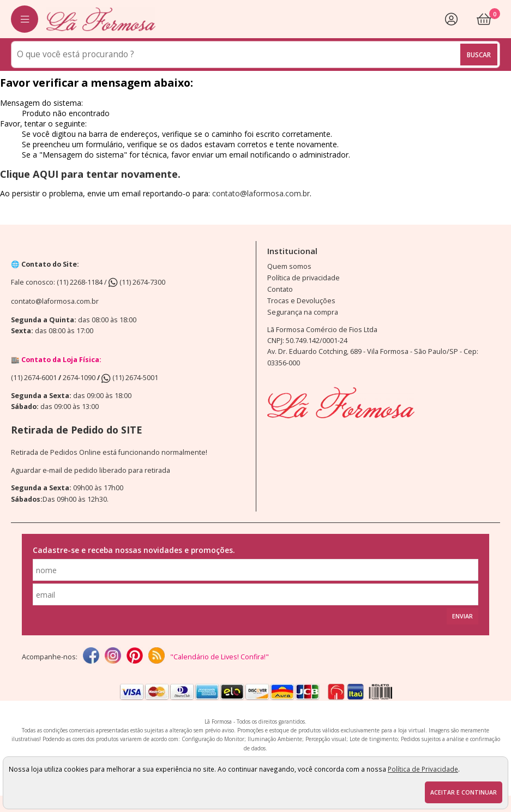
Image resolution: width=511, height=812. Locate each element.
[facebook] (91, 657)
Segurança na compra (303, 312)
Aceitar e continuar (464, 792)
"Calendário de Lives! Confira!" (220, 657)
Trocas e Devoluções (301, 301)
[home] (101, 19)
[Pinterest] (135, 657)
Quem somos (289, 266)
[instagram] (113, 657)
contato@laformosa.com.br (261, 193)
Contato (280, 289)
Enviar (462, 616)
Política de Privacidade (423, 769)
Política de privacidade (303, 278)
